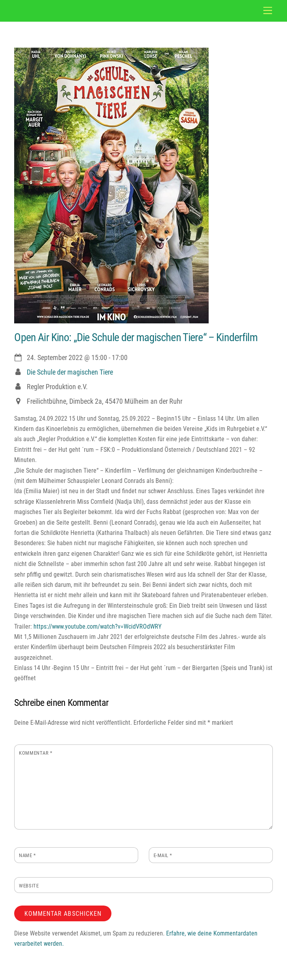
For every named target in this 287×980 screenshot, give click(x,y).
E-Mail (163, 855)
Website (29, 886)
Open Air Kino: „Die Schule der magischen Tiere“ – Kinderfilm (136, 337)
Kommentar (36, 753)
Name (27, 855)
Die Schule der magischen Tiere (70, 372)
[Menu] (268, 11)
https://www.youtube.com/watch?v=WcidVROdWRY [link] (97, 626)
